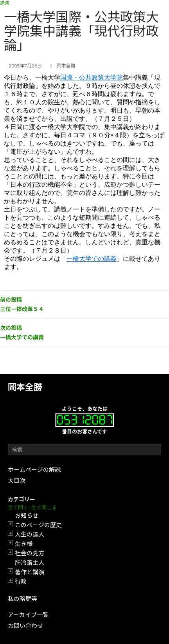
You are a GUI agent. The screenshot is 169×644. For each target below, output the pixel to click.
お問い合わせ (25, 626)
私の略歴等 (22, 599)
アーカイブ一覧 (28, 615)
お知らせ (27, 515)
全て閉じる (44, 507)
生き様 (24, 544)
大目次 (17, 480)
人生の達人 (30, 534)
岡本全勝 (25, 387)
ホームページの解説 (34, 469)
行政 (21, 581)
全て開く (18, 507)
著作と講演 (30, 572)
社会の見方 (30, 553)
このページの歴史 (38, 525)
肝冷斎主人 (30, 562)
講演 (5, 3)
